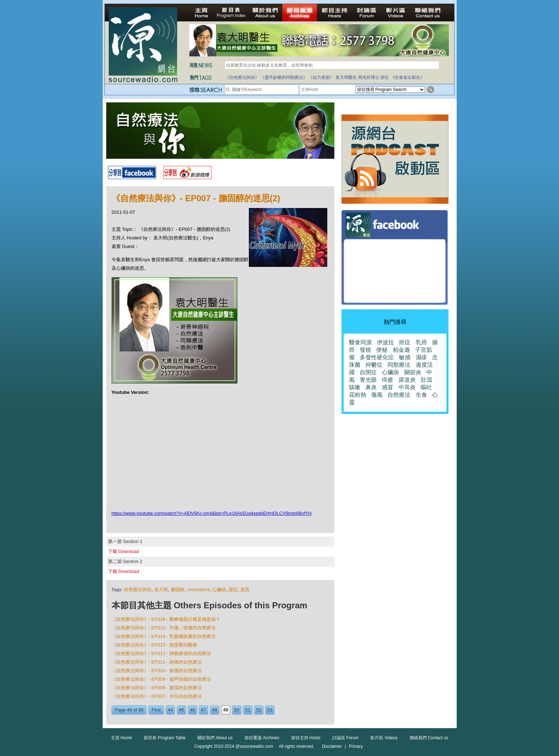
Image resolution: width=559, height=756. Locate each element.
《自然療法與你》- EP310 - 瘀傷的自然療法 (157, 671)
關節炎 (413, 372)
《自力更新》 (321, 77)
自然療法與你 (138, 590)
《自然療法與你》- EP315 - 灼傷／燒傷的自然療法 (164, 628)
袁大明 (161, 590)
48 (215, 710)
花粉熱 (358, 395)
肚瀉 (426, 380)
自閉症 (368, 372)
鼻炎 (371, 387)
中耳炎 (407, 387)
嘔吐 (426, 387)
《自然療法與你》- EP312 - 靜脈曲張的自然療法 (161, 653)
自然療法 (399, 395)
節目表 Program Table (165, 738)
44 (170, 710)
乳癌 (421, 342)
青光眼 (368, 380)
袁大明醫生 (346, 77)
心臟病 (219, 590)
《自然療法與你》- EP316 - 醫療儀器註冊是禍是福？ (166, 619)
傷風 (377, 395)
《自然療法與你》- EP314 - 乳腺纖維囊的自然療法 (164, 636)
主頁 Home (121, 738)
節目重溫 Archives (262, 738)
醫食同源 (360, 342)
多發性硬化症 (377, 357)
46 (193, 710)
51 (248, 710)
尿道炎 (407, 380)
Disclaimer (332, 746)
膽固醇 (178, 590)
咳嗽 (355, 387)
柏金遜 (401, 350)
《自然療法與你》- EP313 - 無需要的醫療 (155, 645)
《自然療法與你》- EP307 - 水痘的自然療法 (157, 696)
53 (270, 710)
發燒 (365, 350)
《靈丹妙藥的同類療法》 (284, 77)
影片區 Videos (384, 738)
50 (237, 710)
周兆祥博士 (369, 77)
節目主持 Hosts (306, 738)
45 (181, 710)
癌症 (385, 77)
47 (204, 710)
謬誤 (233, 590)
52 (259, 710)
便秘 (382, 350)
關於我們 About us (215, 738)
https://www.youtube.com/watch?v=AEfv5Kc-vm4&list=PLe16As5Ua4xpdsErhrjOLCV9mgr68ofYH (212, 513)
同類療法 (399, 365)
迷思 (245, 590)
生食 (421, 395)
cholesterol (198, 590)
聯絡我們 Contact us (429, 738)
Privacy (356, 746)
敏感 (405, 357)
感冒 (388, 387)
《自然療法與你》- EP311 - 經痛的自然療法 (157, 662)
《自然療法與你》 (242, 77)
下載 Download (124, 551)
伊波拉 (385, 342)
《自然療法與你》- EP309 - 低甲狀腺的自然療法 (161, 679)
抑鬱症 (374, 365)
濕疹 (421, 357)
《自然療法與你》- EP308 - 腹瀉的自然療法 (157, 688)
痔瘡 (388, 380)
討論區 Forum (345, 738)
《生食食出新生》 (407, 77)
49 (226, 710)
